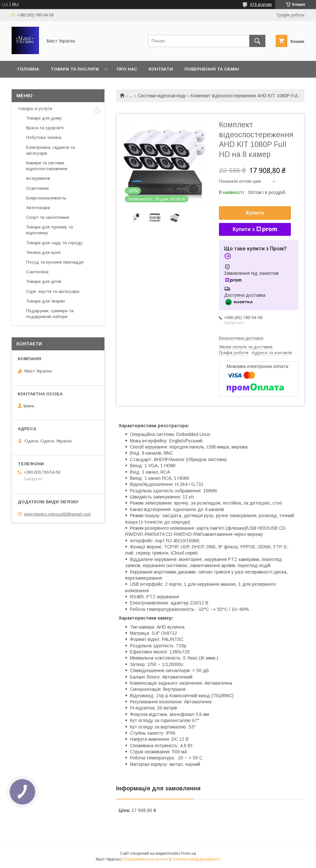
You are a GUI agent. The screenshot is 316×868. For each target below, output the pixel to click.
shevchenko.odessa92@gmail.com (57, 514)
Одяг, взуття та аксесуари (53, 291)
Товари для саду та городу (54, 243)
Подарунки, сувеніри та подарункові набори (50, 314)
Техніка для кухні (43, 252)
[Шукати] (257, 41)
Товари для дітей (44, 281)
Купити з (255, 229)
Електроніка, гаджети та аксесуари (50, 150)
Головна (28, 69)
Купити (255, 213)
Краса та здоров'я (45, 128)
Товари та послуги (75, 69)
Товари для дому (44, 118)
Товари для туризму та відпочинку (49, 230)
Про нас (127, 69)
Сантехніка (37, 272)
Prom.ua (188, 854)
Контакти (161, 69)
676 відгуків (261, 5)
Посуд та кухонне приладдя (55, 262)
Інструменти (38, 178)
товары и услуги (35, 109)
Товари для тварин (45, 301)
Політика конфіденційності (196, 859)
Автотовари (38, 208)
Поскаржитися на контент (146, 859)
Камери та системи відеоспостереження (47, 166)
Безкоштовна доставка (241, 338)
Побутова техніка (44, 137)
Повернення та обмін (212, 69)
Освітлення (37, 188)
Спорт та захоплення (48, 217)
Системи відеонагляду (162, 96)
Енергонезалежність (46, 198)
